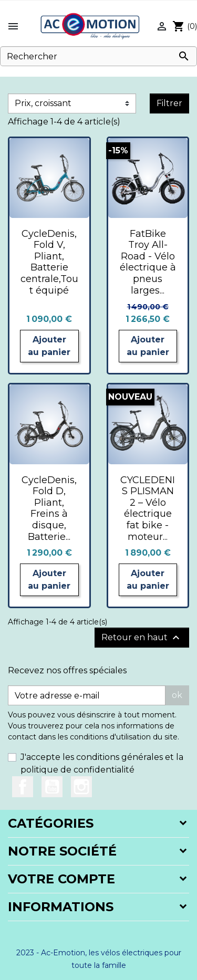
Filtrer (169, 103)
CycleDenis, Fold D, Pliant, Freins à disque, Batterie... (49, 508)
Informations (61, 907)
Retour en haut (142, 638)
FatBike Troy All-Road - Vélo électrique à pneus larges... (148, 262)
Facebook (23, 787)
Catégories (51, 823)
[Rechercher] (98, 56)
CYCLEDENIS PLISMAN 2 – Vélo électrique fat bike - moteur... (148, 508)
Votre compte (61, 879)
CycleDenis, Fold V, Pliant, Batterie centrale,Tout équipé (49, 262)
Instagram (81, 787)
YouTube (52, 787)
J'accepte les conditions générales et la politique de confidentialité (102, 763)
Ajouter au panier (49, 346)
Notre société (62, 851)
